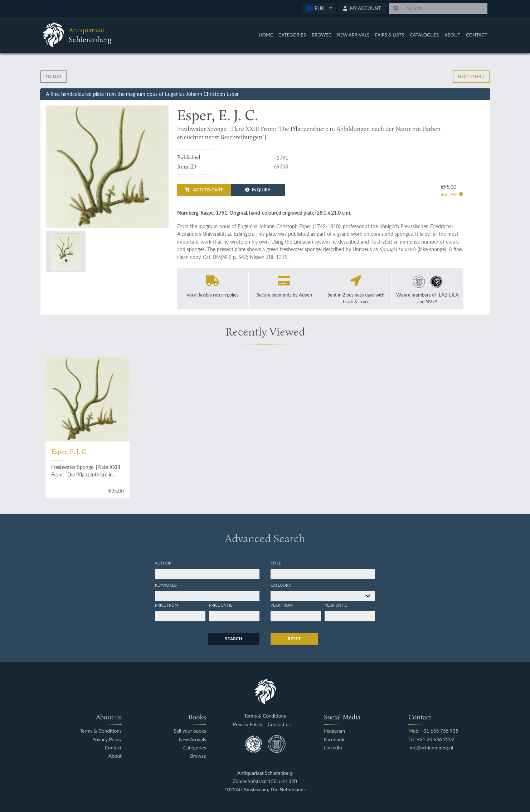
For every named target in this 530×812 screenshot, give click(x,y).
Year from (282, 605)
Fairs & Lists (390, 35)
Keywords (166, 585)
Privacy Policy (107, 740)
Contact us (279, 725)
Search (234, 639)
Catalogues (424, 35)
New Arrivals (353, 35)
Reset (294, 639)
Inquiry (258, 190)
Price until (221, 605)
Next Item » (471, 76)
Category (281, 585)
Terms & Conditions (101, 731)
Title (276, 563)
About (452, 35)
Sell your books (190, 731)
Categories (292, 35)
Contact (477, 35)
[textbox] (318, 8)
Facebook (334, 740)
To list (54, 76)
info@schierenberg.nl (431, 748)
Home (266, 35)
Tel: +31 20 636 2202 (431, 740)
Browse (321, 35)
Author (163, 563)
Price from (167, 605)
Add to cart (204, 190)
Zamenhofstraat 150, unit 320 (265, 781)
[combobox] (319, 8)
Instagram (334, 731)
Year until (336, 605)
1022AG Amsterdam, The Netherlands (265, 790)
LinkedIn (333, 748)
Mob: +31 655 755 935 (433, 731)
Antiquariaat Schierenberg (265, 773)
